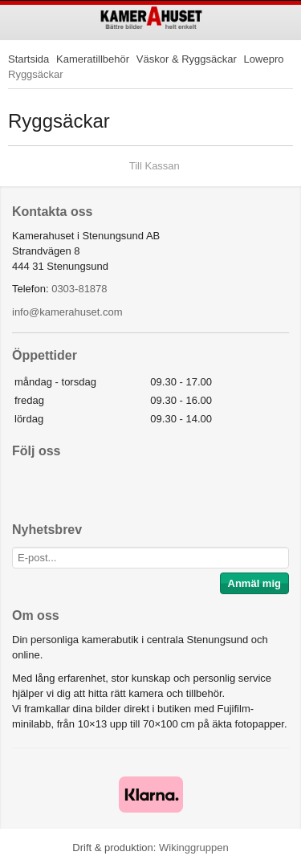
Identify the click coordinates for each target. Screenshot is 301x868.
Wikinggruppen (194, 848)
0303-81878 (79, 289)
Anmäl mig (254, 583)
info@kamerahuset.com (67, 312)
